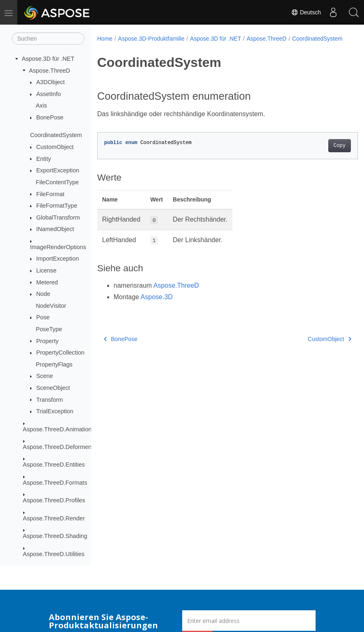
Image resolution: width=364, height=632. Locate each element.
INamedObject (55, 229)
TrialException (55, 411)
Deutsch (306, 12)
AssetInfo (48, 94)
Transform (49, 400)
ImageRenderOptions (58, 247)
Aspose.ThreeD (50, 71)
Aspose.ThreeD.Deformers (58, 447)
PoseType (49, 329)
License (46, 270)
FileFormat (50, 194)
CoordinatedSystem (56, 135)
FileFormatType (57, 206)
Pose (43, 317)
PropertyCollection (60, 353)
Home (105, 39)
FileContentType (57, 182)
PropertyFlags (54, 364)
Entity (43, 159)
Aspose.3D (157, 306)
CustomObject (55, 147)
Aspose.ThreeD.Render (54, 518)
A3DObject (50, 82)
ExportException (58, 170)
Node (43, 294)
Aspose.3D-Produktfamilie (151, 39)
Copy (321, 154)
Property (47, 341)
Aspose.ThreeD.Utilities (54, 554)
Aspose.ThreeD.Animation (57, 429)
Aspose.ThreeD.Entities (54, 465)
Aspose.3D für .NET (48, 59)
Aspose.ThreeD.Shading (55, 536)
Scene (45, 376)
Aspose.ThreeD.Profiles (54, 500)
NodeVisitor (51, 306)
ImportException (57, 259)
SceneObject (53, 388)
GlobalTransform (58, 218)
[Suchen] (48, 39)
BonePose (50, 117)
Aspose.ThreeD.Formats (55, 483)
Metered (47, 282)
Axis (41, 105)
